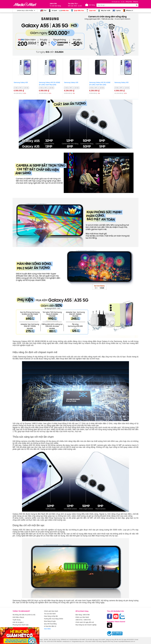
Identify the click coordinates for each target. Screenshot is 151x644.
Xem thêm (47, 629)
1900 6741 (79, 620)
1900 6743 (87, 620)
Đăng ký (135, 2)
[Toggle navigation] (25, 11)
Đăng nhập (129, 2)
